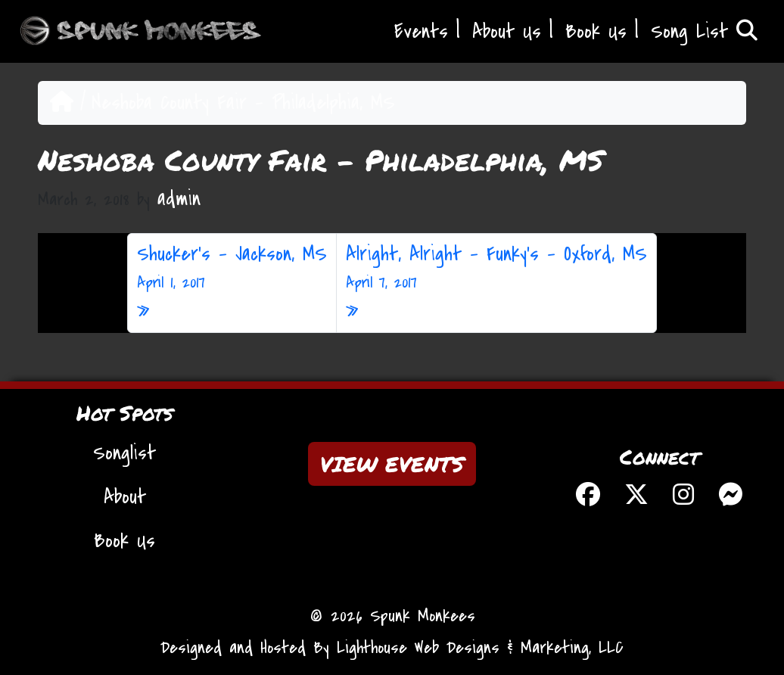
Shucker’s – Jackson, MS (232, 268)
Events (421, 32)
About (125, 497)
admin (179, 199)
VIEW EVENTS (392, 464)
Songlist (124, 453)
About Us (507, 32)
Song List (704, 32)
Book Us (596, 32)
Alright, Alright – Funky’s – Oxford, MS (496, 268)
